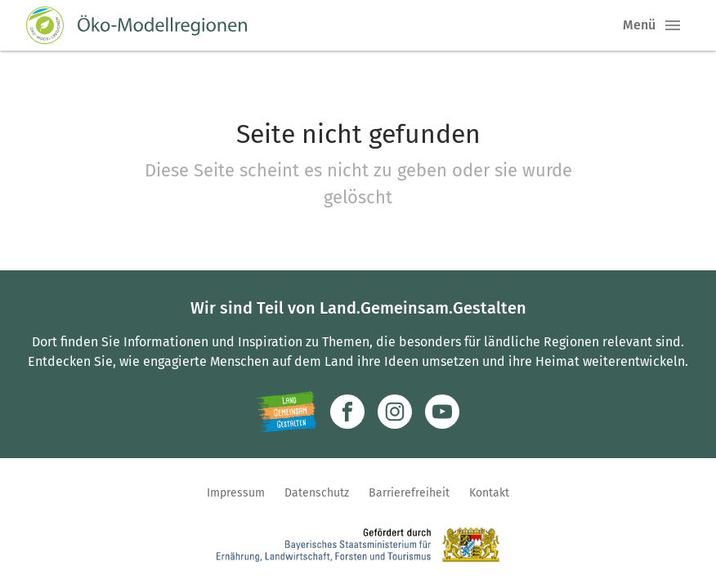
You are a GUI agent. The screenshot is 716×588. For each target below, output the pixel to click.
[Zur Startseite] (136, 25)
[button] (673, 25)
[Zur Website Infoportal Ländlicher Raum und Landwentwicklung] (286, 412)
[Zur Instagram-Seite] (395, 412)
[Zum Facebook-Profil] (347, 412)
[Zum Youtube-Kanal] (442, 412)
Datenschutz (317, 493)
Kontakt (489, 493)
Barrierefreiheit (409, 493)
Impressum (236, 493)
